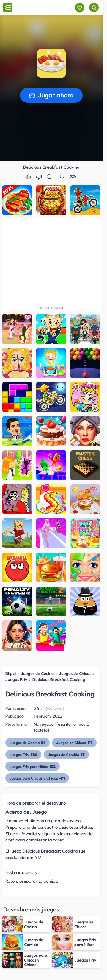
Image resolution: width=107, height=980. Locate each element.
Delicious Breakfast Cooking (59, 679)
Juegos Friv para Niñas (33, 766)
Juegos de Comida (66, 754)
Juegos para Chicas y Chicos (37, 778)
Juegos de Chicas (75, 673)
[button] (51, 63)
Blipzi (11, 673)
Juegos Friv (16, 679)
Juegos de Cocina (37, 673)
